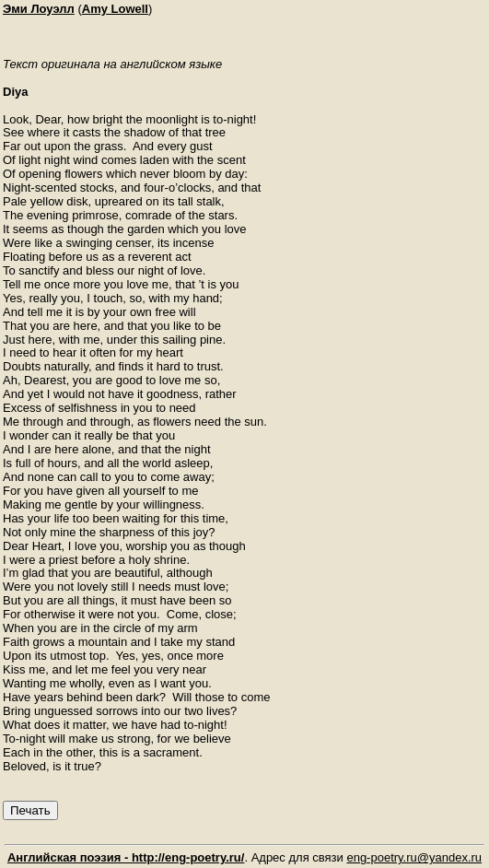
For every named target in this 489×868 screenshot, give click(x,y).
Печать (30, 810)
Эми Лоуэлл (39, 9)
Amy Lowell (115, 9)
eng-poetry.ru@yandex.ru (414, 857)
